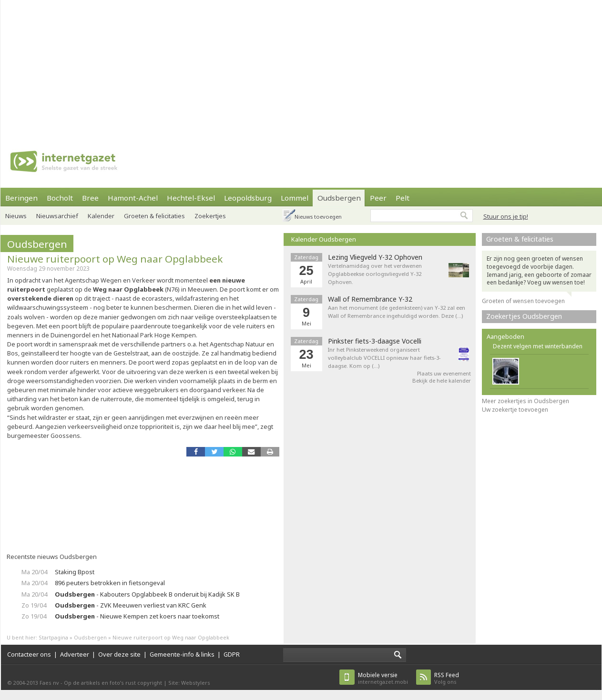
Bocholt (60, 198)
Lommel (295, 198)
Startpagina (53, 637)
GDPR (232, 654)
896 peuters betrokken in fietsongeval (110, 583)
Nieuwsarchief (57, 216)
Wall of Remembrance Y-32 (370, 299)
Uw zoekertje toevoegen (515, 410)
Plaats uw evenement (444, 373)
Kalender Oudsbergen (324, 239)
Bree (90, 198)
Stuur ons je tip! (506, 216)
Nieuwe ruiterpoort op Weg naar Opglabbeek (115, 259)
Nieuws (16, 216)
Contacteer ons (29, 654)
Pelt (403, 198)
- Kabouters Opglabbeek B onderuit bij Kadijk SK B (147, 594)
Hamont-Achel (133, 198)
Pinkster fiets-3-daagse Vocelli (375, 341)
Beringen (21, 198)
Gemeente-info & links (182, 654)
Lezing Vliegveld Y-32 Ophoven (375, 257)
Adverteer (75, 654)
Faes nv (49, 683)
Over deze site (119, 654)
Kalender (101, 216)
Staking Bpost (75, 572)
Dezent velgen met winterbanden (538, 346)
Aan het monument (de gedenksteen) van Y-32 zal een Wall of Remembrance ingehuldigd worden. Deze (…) (397, 312)
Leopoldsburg (248, 198)
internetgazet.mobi (383, 678)
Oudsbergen (339, 198)
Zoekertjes (210, 216)
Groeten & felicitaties (154, 216)
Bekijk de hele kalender (442, 380)
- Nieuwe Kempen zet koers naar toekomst (137, 616)
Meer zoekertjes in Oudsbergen (525, 401)
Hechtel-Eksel (191, 198)
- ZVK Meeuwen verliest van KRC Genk (131, 605)
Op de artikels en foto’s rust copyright (113, 683)
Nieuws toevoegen (318, 217)
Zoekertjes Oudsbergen (524, 316)
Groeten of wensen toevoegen (523, 301)
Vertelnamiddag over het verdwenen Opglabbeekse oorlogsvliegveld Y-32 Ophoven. (375, 274)
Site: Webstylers (189, 683)
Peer (378, 198)
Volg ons (447, 678)
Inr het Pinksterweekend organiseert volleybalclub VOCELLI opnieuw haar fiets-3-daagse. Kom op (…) (384, 358)
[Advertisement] (279, 67)
